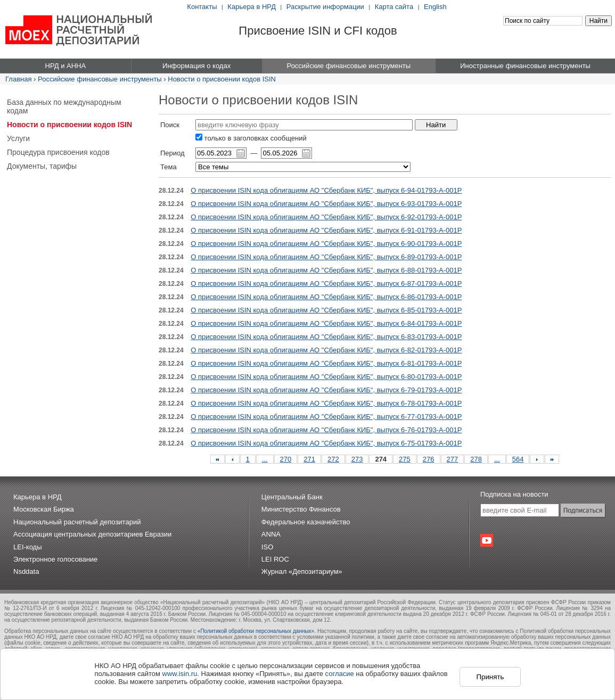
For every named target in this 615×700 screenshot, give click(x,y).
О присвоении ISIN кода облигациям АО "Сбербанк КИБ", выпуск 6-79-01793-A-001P (326, 390)
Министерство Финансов (301, 509)
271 (309, 459)
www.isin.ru (180, 674)
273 (357, 459)
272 (333, 459)
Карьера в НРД (252, 7)
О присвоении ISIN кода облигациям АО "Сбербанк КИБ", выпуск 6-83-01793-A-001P (326, 337)
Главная (18, 79)
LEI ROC (275, 559)
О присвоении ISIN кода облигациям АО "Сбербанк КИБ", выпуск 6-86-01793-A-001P (326, 297)
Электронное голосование (55, 559)
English (435, 7)
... (265, 459)
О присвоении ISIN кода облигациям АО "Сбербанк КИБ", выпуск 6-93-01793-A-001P (326, 204)
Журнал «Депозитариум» (302, 571)
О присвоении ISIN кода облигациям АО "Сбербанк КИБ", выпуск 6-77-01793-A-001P (326, 417)
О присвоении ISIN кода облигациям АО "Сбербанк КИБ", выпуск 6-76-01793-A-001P (326, 430)
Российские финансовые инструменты (100, 79)
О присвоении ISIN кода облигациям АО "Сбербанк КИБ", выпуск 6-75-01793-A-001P (326, 443)
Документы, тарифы (42, 166)
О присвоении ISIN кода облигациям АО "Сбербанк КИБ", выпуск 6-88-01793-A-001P (326, 270)
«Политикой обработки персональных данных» (256, 631)
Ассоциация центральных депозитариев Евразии (92, 534)
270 (286, 459)
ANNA (271, 534)
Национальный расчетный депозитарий (77, 522)
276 (429, 459)
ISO (267, 547)
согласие (340, 674)
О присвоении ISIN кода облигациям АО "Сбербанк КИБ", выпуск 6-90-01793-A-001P (326, 244)
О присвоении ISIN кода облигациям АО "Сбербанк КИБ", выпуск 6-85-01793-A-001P (326, 310)
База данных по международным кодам (64, 106)
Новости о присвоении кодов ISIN (222, 79)
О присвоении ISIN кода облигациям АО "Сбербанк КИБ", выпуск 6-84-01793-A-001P (326, 323)
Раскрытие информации (325, 7)
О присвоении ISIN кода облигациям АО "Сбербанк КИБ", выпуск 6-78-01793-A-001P (326, 403)
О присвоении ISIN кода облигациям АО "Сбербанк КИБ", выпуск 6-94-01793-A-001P (326, 190)
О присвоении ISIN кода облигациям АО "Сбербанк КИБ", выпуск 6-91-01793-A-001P (326, 230)
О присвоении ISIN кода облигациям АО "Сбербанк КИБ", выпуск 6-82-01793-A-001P (326, 350)
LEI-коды (28, 547)
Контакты (202, 7)
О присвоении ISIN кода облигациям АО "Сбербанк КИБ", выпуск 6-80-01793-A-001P (326, 377)
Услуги (18, 138)
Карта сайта (394, 7)
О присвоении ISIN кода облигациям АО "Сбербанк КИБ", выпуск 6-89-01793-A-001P (326, 257)
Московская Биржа (44, 509)
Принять (490, 677)
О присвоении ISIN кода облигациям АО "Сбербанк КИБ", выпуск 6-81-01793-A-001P (326, 363)
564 (518, 459)
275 (405, 459)
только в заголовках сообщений (251, 138)
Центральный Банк (292, 497)
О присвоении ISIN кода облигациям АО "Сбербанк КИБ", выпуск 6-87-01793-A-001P (326, 283)
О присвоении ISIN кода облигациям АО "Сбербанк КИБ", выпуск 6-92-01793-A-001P (326, 217)
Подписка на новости (514, 494)
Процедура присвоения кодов (58, 152)
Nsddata (26, 571)
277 (453, 459)
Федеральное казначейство (306, 522)
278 (476, 459)
